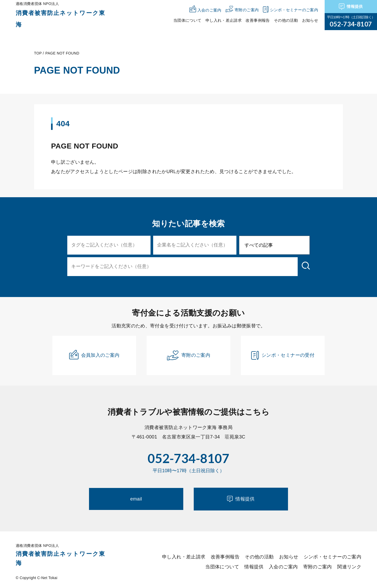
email (136, 499)
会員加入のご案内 (94, 355)
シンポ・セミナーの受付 (283, 355)
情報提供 (351, 7)
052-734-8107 (351, 24)
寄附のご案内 (188, 355)
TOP (38, 53)
